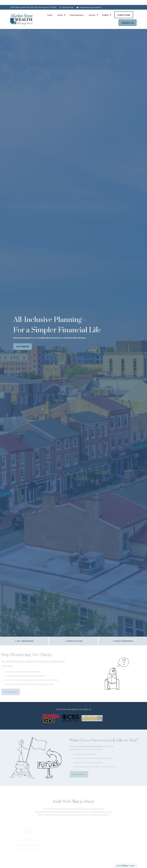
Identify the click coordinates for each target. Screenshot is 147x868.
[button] (50, 10)
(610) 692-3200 (66, 2)
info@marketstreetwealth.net (89, 2)
